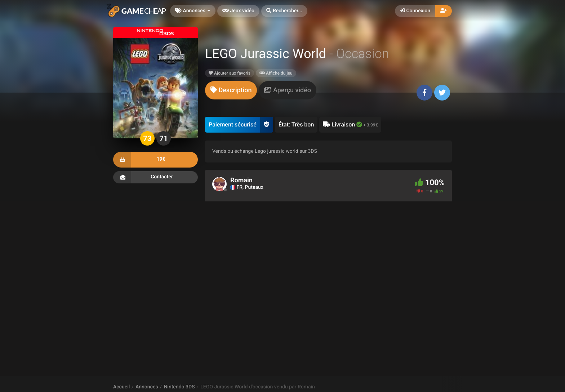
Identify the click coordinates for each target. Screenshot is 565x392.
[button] (284, 11)
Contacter (155, 177)
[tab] (231, 90)
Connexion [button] (415, 11)
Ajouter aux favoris (230, 73)
